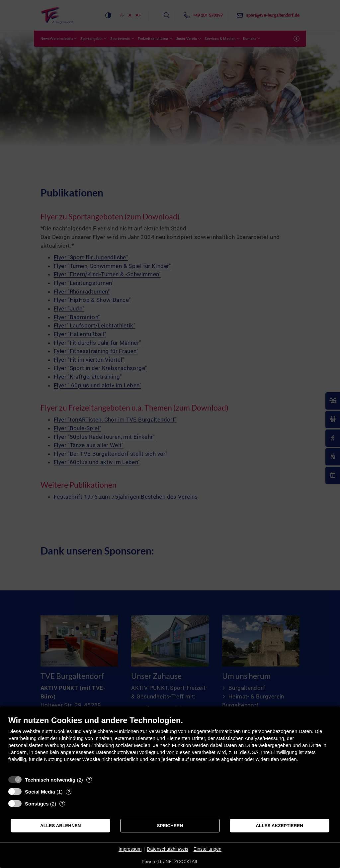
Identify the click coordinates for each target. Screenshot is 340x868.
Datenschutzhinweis (168, 849)
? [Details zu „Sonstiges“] (62, 804)
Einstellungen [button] (208, 849)
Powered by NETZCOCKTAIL (170, 862)
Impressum (130, 849)
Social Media (40, 792)
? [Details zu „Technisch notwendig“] (89, 780)
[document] (170, 744)
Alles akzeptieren (279, 826)
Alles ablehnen (61, 826)
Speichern (170, 826)
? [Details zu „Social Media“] (69, 792)
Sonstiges (37, 804)
